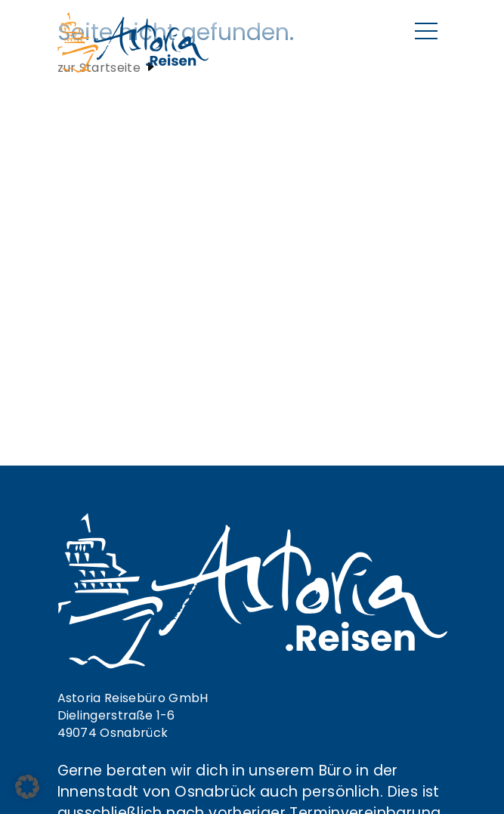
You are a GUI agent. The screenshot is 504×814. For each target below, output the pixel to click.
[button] (27, 787)
